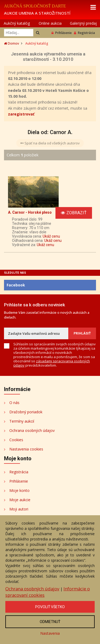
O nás (14, 403)
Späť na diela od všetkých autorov (50, 143)
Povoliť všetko (50, 607)
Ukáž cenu (51, 236)
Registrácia (84, 33)
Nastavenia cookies (26, 449)
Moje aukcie (20, 500)
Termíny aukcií (22, 421)
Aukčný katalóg (17, 23)
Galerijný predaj (83, 23)
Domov (11, 43)
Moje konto (19, 490)
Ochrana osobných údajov (32, 430)
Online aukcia (50, 23)
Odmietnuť (50, 622)
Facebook (16, 285)
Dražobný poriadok (26, 412)
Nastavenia (50, 633)
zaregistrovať (21, 114)
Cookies (16, 440)
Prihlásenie (62, 33)
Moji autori (19, 509)
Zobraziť (74, 213)
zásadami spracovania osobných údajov (52, 363)
